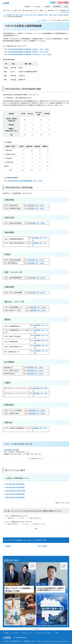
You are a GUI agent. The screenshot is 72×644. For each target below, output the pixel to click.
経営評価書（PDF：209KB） (37, 410)
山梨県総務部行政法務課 (11, 450)
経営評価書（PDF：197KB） (38, 307)
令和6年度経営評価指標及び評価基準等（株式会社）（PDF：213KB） (29, 52)
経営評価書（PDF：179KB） (37, 223)
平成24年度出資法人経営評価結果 (15, 491)
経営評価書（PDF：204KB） (41, 347)
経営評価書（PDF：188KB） (36, 263)
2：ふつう (22, 518)
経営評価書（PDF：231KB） (41, 352)
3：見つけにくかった (39, 524)
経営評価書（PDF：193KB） (39, 239)
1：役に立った (10, 518)
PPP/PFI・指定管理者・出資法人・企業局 (42, 15)
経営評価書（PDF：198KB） (36, 371)
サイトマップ (15, 633)
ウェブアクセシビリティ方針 (43, 633)
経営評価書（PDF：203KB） (37, 292)
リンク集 (56, 633)
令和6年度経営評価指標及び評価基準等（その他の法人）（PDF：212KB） (30, 54)
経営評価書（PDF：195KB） (36, 208)
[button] (63, 3)
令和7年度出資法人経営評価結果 (15, 484)
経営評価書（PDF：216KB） (41, 336)
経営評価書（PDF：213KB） (38, 310)
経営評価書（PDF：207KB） (36, 205)
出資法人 (55, 15)
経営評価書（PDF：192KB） (39, 244)
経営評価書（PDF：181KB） (39, 429)
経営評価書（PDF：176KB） (41, 331)
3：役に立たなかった (35, 518)
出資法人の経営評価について (18, 478)
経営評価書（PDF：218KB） (41, 342)
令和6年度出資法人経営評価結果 (15, 487)
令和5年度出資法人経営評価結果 (15, 494)
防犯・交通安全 (43, 546)
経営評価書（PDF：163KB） (40, 395)
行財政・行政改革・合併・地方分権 (23, 15)
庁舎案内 (6, 633)
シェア (39, 21)
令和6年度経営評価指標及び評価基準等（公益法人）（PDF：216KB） (29, 49)
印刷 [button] (46, 20)
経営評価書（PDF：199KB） (37, 278)
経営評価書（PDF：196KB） (36, 368)
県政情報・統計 (11, 15)
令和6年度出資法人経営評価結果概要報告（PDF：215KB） (25, 181)
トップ (4, 15)
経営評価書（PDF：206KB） (40, 389)
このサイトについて (27, 633)
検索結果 (8, 546)
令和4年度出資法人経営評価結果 (15, 497)
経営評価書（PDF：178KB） (36, 260)
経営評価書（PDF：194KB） (36, 374)
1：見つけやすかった (12, 524)
